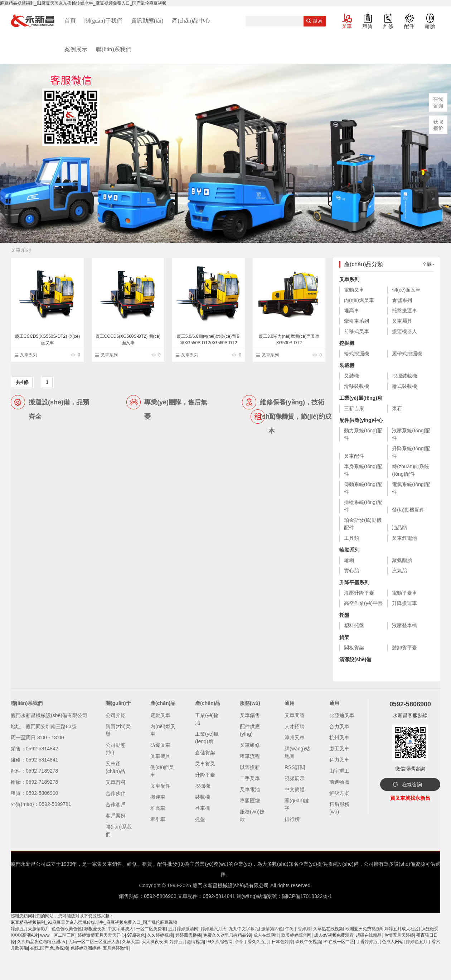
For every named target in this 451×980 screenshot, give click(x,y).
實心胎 (351, 571)
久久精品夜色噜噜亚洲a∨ (42, 942)
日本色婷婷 (282, 942)
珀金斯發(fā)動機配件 (363, 524)
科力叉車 (339, 760)
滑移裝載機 (357, 386)
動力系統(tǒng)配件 (363, 434)
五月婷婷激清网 (183, 929)
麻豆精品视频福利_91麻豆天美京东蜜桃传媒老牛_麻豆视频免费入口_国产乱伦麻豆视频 (83, 3)
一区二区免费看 (151, 929)
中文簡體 (295, 789)
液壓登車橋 (404, 625)
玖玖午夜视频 (308, 942)
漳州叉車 (295, 738)
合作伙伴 (116, 793)
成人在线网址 (266, 935)
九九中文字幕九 (244, 929)
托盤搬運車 (404, 311)
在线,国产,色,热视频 (49, 948)
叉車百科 (116, 782)
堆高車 (351, 311)
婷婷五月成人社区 (402, 929)
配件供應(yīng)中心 (361, 420)
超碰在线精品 (369, 935)
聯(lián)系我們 (114, 49)
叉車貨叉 (205, 764)
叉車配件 (354, 456)
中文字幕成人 (121, 929)
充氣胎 (399, 571)
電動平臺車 (404, 593)
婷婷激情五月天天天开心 (101, 935)
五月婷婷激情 (116, 948)
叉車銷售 (250, 715)
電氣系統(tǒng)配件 (411, 488)
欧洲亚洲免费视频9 (364, 929)
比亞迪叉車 (342, 715)
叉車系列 (29, 355)
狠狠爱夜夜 (95, 929)
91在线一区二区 (339, 942)
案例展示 (76, 49)
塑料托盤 (354, 625)
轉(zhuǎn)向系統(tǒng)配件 (411, 470)
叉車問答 (295, 715)
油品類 (399, 528)
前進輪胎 (339, 782)
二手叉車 (250, 778)
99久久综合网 (219, 942)
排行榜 (292, 819)
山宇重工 (339, 771)
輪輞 (349, 560)
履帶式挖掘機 (407, 354)
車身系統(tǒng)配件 (363, 470)
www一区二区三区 (58, 935)
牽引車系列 (357, 321)
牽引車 (158, 819)
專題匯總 (250, 801)
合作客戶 (116, 804)
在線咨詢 (412, 784)
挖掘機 (347, 343)
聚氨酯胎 (402, 560)
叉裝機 (351, 376)
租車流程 (250, 756)
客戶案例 (116, 816)
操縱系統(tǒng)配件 (363, 506)
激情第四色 (272, 929)
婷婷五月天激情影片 (30, 929)
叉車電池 (250, 789)
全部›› (428, 264)
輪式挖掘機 (357, 354)
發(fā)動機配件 (408, 510)
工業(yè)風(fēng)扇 (361, 398)
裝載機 (347, 365)
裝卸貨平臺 (404, 648)
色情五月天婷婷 (399, 935)
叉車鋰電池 (404, 538)
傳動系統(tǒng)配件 (363, 488)
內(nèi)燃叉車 (359, 300)
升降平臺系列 (354, 582)
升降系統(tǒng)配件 (411, 452)
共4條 (22, 382)
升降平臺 (205, 775)
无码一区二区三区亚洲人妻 (94, 942)
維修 (388, 26)
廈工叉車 (339, 749)
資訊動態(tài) (147, 21)
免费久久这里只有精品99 (227, 935)
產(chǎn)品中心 (191, 21)
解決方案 (339, 793)
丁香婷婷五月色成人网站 (380, 942)
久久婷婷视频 (160, 935)
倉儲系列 (402, 300)
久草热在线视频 (328, 929)
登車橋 (203, 808)
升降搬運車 (404, 603)
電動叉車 (354, 290)
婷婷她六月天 (214, 929)
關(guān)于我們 (103, 21)
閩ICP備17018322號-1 (307, 896)
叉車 (347, 26)
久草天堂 (131, 942)
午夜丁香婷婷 (298, 929)
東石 (397, 408)
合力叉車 (339, 726)
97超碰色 (136, 935)
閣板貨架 (354, 648)
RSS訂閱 (295, 767)
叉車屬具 (402, 321)
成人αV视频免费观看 (334, 935)
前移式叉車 (357, 331)
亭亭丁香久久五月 (252, 942)
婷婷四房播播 (188, 935)
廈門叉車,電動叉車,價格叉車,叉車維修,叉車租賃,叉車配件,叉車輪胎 (33, 21)
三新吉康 (354, 408)
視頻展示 (295, 778)
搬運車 (158, 797)
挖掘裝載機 (404, 376)
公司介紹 (116, 715)
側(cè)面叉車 (406, 290)
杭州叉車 (339, 738)
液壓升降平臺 (359, 593)
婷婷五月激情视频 (187, 942)
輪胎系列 (349, 550)
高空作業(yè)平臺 (363, 603)
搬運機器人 (404, 331)
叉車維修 (250, 745)
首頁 (70, 21)
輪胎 (430, 26)
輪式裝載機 (404, 386)
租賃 (368, 26)
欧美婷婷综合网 (296, 935)
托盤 (344, 615)
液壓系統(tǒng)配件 (411, 434)
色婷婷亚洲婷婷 (86, 948)
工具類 (351, 538)
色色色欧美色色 (67, 929)
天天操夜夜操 (155, 942)
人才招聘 (295, 726)
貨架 (344, 637)
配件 (409, 26)
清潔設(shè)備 (355, 659)
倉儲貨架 (205, 753)
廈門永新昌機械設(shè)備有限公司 (231, 885)
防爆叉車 (160, 745)
